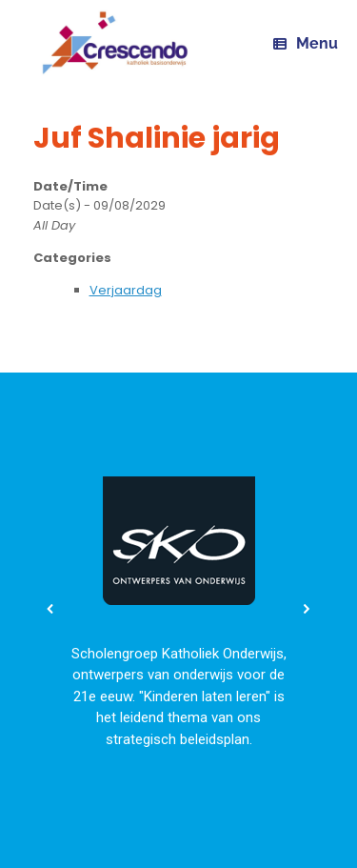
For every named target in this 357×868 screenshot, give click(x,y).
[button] (50, 609)
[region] (178, 608)
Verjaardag (126, 290)
